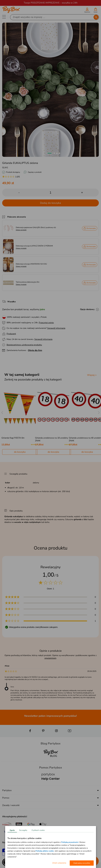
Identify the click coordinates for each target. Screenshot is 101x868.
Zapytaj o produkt (35, 172)
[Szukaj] (52, 17)
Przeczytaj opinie (46, 323)
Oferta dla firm (35, 350)
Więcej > (92, 375)
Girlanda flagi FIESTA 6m (13, 438)
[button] (50, 153)
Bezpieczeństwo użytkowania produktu (24, 345)
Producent (11, 334)
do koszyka (20, 452)
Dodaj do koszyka (50, 203)
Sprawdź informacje (56, 328)
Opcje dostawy (87, 309)
